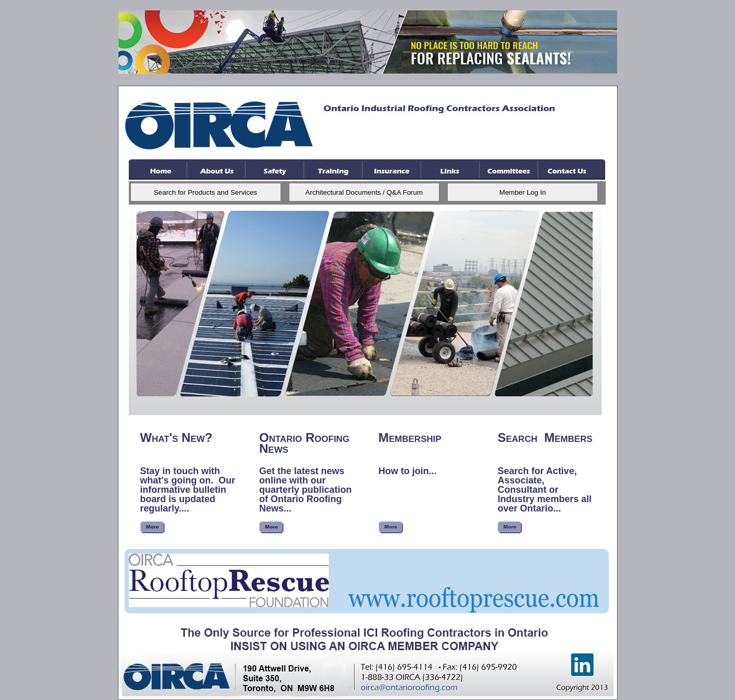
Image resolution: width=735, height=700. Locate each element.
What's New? (176, 438)
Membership (410, 438)
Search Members (545, 438)
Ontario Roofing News (304, 443)
